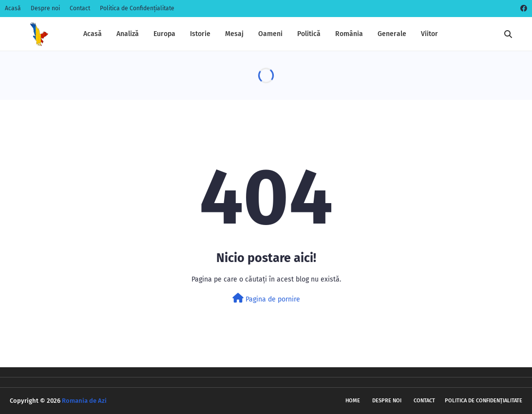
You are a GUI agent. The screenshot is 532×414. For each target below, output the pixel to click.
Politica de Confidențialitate (137, 8)
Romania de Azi (84, 401)
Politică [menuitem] (309, 34)
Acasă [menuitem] (93, 34)
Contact (80, 8)
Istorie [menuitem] (200, 34)
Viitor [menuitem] (429, 34)
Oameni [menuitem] (270, 34)
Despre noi (45, 8)
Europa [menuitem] (164, 34)
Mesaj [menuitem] (234, 34)
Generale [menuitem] (392, 34)
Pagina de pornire (266, 298)
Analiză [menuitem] (128, 34)
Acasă (13, 8)
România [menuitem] (349, 34)
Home (353, 401)
